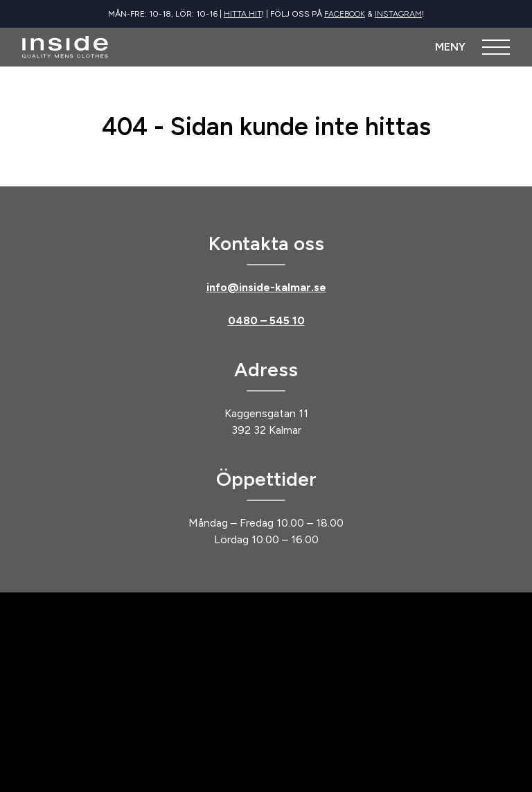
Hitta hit (243, 14)
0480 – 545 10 (266, 320)
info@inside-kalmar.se (266, 287)
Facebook (345, 14)
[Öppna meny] (472, 47)
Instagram (398, 14)
